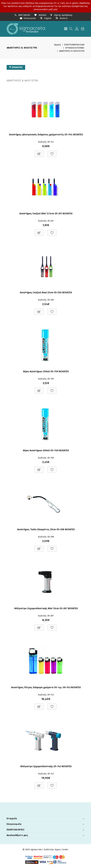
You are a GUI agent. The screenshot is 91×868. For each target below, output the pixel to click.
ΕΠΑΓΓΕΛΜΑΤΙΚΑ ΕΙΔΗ (74, 45)
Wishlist (40, 15)
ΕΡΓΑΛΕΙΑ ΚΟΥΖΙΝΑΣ (75, 48)
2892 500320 (24, 15)
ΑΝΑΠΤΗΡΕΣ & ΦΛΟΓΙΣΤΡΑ (72, 51)
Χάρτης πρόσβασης (62, 15)
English (46, 18)
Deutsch (62, 18)
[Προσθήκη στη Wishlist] (52, 152)
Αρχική (57, 45)
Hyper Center (62, 850)
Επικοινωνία (28, 18)
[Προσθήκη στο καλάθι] (39, 152)
